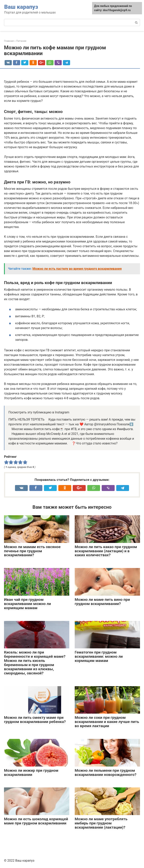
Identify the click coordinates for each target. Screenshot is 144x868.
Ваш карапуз (21, 7)
